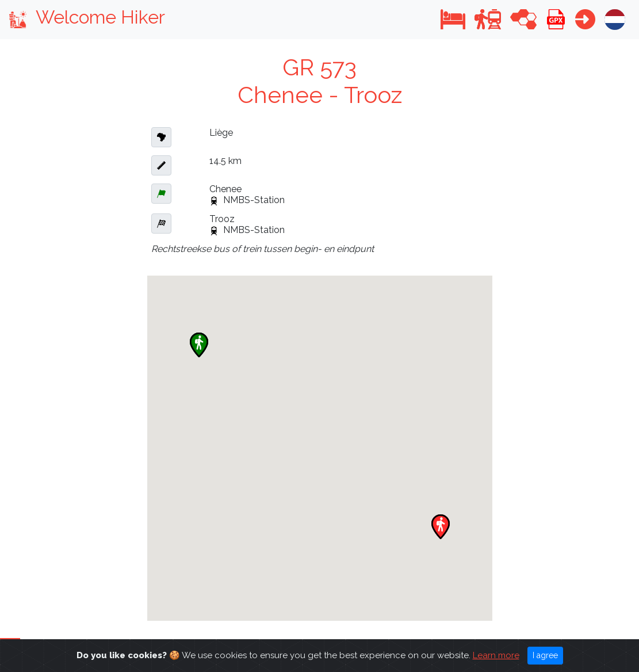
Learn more (496, 655)
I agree (545, 655)
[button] (453, 19)
